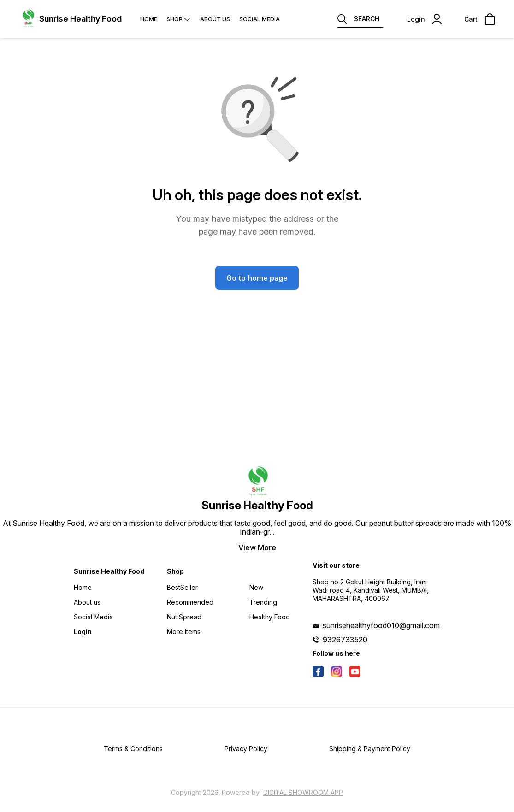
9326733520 (345, 640)
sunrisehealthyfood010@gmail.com (381, 625)
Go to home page (257, 278)
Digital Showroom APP (303, 792)
